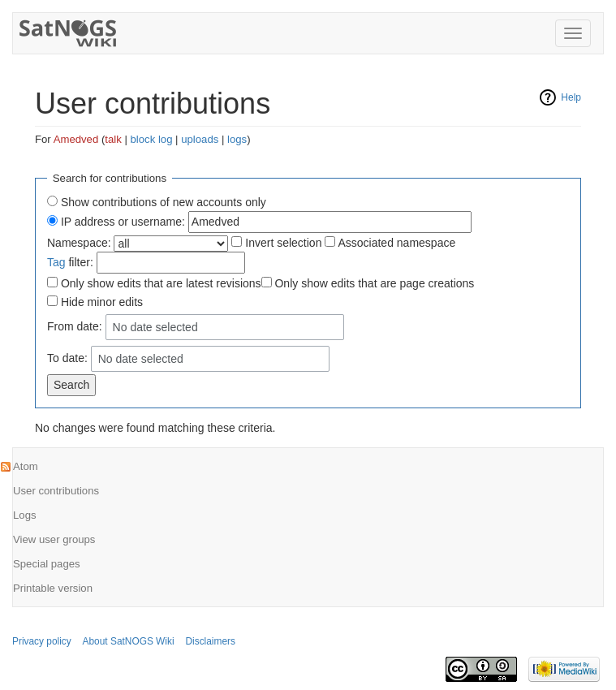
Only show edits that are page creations (374, 283)
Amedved (76, 139)
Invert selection (283, 243)
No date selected (155, 327)
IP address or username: (123, 222)
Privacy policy (42, 641)
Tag (56, 262)
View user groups (54, 539)
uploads (200, 139)
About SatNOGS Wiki (129, 641)
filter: (70, 262)
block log (152, 139)
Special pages (47, 564)
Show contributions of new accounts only (164, 202)
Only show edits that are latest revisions (161, 283)
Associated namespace (396, 243)
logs (237, 139)
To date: (67, 358)
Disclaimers (210, 641)
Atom (26, 466)
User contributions (56, 491)
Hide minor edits (102, 302)
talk (113, 139)
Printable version (53, 588)
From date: (75, 326)
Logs (25, 515)
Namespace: (79, 243)
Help (571, 97)
